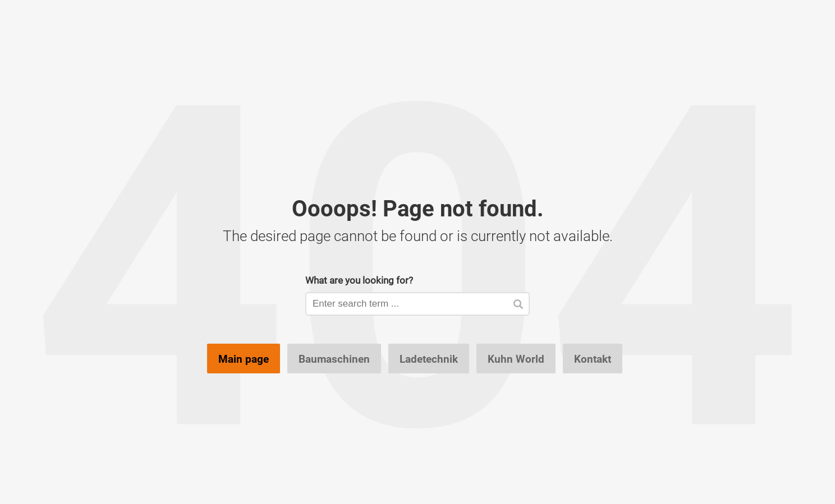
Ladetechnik (429, 359)
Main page (244, 359)
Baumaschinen (334, 359)
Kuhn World (516, 359)
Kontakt (593, 359)
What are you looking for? (359, 280)
